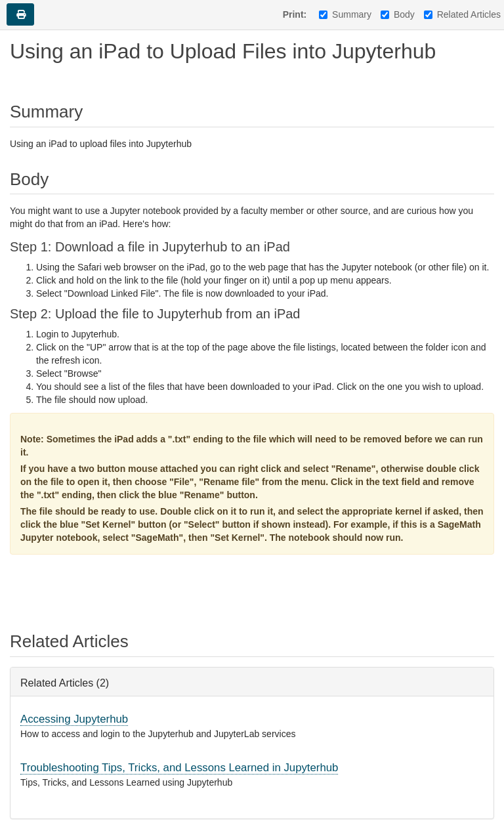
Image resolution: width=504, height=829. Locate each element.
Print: (295, 14)
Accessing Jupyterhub (74, 719)
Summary (345, 14)
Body (398, 14)
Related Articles (462, 14)
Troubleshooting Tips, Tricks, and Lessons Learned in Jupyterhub (179, 768)
